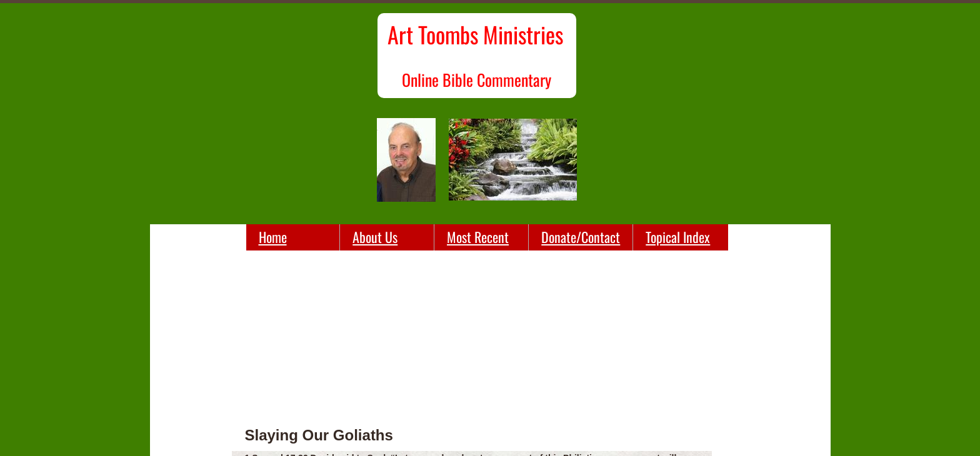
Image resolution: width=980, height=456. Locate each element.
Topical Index (678, 237)
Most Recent (478, 237)
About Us (375, 237)
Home (273, 237)
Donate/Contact (581, 237)
